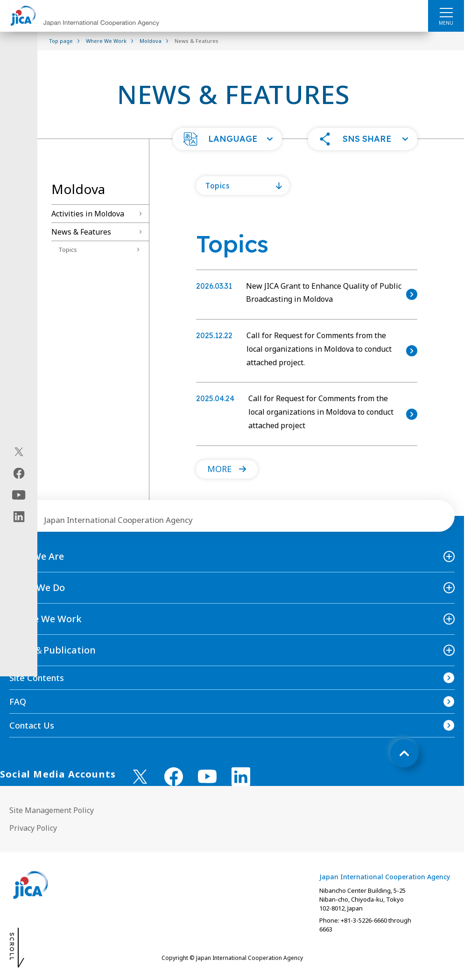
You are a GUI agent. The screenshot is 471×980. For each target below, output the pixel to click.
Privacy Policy (33, 828)
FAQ (18, 702)
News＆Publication (53, 650)
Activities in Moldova (88, 214)
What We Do (37, 587)
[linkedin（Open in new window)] (19, 516)
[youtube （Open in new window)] (207, 776)
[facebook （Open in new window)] (174, 777)
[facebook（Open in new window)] (19, 473)
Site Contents (37, 678)
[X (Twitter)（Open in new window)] (19, 452)
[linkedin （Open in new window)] (241, 777)
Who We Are (37, 556)
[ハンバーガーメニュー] (446, 12)
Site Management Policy (52, 810)
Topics (68, 250)
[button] (227, 139)
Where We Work (46, 619)
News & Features (81, 232)
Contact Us (32, 725)
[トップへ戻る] (404, 753)
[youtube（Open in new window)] (19, 495)
